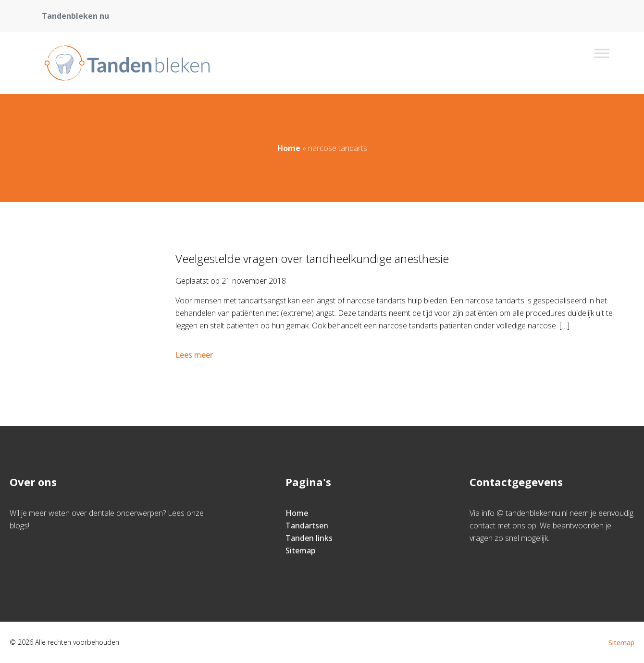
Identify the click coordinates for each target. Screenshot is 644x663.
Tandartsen (307, 525)
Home (289, 148)
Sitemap (300, 550)
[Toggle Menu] (602, 53)
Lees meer (195, 355)
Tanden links (309, 538)
